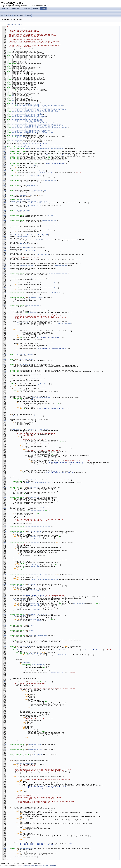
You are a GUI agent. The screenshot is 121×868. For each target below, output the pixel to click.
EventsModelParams (47, 133)
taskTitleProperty (48, 230)
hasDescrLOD (34, 590)
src (7, 15)
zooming (38, 131)
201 (4, 244)
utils (37, 130)
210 (4, 255)
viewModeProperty (55, 293)
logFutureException (26, 848)
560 (4, 585)
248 (4, 283)
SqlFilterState (57, 127)
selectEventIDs (38, 640)
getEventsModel (29, 354)
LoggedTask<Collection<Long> (27, 650)
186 (4, 225)
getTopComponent (46, 527)
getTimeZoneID (30, 166)
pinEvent (22, 374)
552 (4, 575)
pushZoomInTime (34, 497)
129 (4, 166)
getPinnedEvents (43, 384)
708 (4, 745)
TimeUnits (44, 131)
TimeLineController (23, 146)
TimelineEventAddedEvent (49, 123)
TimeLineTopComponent (23, 236)
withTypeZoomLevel (37, 538)
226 (4, 268)
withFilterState (36, 620)
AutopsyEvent (38, 119)
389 (4, 421)
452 (4, 480)
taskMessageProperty (49, 225)
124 (4, 160)
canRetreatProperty (49, 288)
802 (4, 848)
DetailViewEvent (58, 125)
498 (4, 532)
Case (38, 104)
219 (4, 266)
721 (4, 755)
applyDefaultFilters (26, 359)
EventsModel (24, 244)
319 (4, 354)
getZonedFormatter (40, 171)
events (39, 108)
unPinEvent (22, 379)
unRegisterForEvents (35, 750)
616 (4, 646)
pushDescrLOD (33, 585)
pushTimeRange (35, 543)
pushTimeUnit (35, 575)
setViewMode (32, 298)
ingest (31, 120)
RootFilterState (58, 129)
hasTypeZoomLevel (36, 537)
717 (4, 750)
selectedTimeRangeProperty (58, 273)
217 (4, 263)
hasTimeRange (34, 565)
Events (48, 106)
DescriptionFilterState (60, 128)
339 (4, 379)
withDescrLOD (35, 591)
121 (4, 156)
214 (4, 260)
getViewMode (35, 305)
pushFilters (32, 614)
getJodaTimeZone (35, 176)
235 (4, 273)
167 (4, 205)
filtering (41, 127)
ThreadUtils (40, 118)
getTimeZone (31, 186)
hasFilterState (35, 619)
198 (4, 240)
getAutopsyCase (24, 210)
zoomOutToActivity (25, 364)
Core (2, 15)
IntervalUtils (44, 130)
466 (4, 497)
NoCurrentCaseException (45, 107)
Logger (38, 115)
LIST (33, 400)
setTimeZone (38, 755)
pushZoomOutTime (34, 487)
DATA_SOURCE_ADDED (57, 106)
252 (4, 288)
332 (4, 370)
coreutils (32, 113)
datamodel (49, 125)
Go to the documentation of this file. (12, 24)
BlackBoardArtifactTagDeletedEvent (54, 109)
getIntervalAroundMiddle (45, 482)
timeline (29, 15)
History (38, 113)
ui (36, 125)
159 (4, 196)
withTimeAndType (36, 604)
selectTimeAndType (25, 646)
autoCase (27, 199)
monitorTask (32, 682)
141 (4, 181)
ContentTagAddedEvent (49, 111)
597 (4, 630)
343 (4, 384)
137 (4, 176)
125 (4, 161)
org (11, 15)
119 (4, 154)
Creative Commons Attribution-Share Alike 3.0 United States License (36, 866)
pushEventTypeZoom (35, 532)
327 (4, 364)
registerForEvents (35, 745)
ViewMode (39, 240)
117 (4, 151)
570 (4, 597)
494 (4, 527)
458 (4, 487)
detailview (41, 125)
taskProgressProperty (49, 220)
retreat (31, 630)
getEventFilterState (64, 324)
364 (4, 397)
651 (4, 682)
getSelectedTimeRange (39, 278)
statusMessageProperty (40, 191)
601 (4, 635)
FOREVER (35, 576)
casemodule (32, 104)
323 (4, 359)
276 (4, 305)
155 (4, 191)
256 (4, 293)
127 (4, 164)
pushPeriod (32, 480)
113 (4, 146)
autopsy (22, 15)
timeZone (30, 756)
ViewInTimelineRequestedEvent (50, 124)
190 (4, 230)
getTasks (50, 215)
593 (4, 625)
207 (4, 251)
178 (4, 215)
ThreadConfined (41, 117)
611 (4, 640)
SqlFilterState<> (64, 655)
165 (4, 203)
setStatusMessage (25, 196)
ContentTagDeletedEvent (50, 112)
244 (4, 278)
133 (4, 171)
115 (4, 149)
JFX (47, 202)
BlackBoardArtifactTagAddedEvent (53, 108)
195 (4, 236)
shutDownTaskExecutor (29, 416)
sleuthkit (16, 15)
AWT (47, 235)
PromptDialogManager (27, 266)
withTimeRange (35, 566)
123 (4, 159)
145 (4, 186)
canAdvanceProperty (49, 283)
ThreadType (42, 202)
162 (4, 199)
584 (4, 614)
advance (31, 625)
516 (4, 543)
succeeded (26, 662)
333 (4, 372)
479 (4, 508)
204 (4, 247)
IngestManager (38, 120)
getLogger (46, 149)
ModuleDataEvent (39, 122)
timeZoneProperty (51, 181)
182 (4, 220)
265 (4, 298)
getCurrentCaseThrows (27, 763)
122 (4, 157)
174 (4, 210)
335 (4, 374)
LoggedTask (39, 114)
